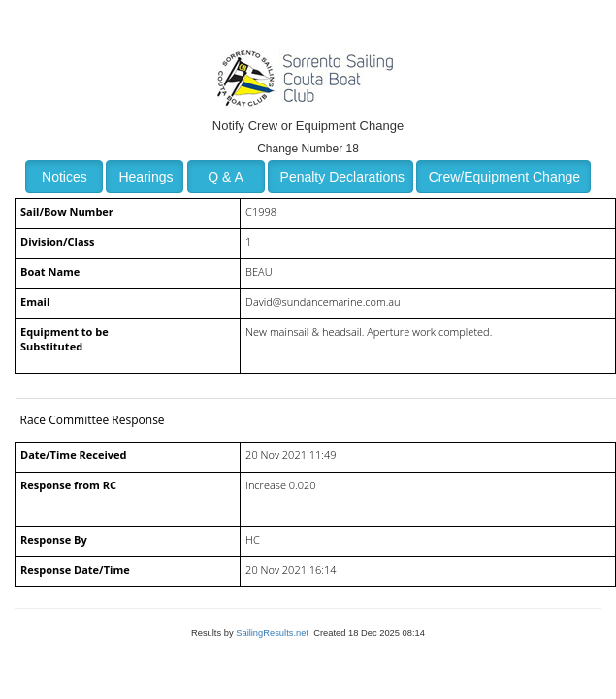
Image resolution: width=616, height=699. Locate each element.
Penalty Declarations (342, 177)
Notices (65, 177)
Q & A (226, 177)
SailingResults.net (272, 633)
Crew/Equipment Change (504, 177)
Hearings (146, 177)
